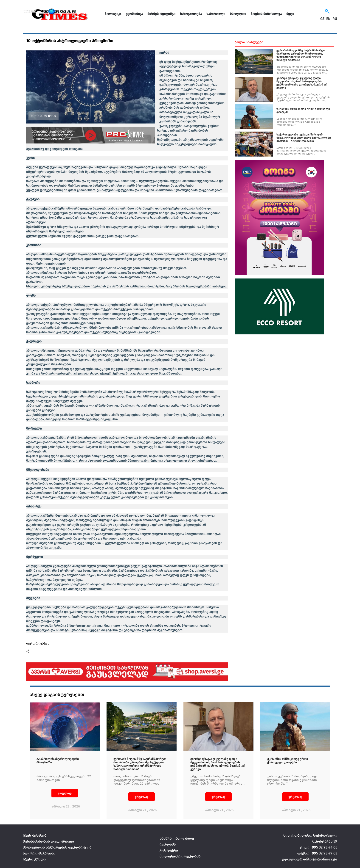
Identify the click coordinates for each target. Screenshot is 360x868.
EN (328, 19)
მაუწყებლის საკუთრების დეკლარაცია (57, 847)
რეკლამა (168, 844)
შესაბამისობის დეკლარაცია (48, 841)
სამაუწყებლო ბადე (177, 838)
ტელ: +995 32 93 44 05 (319, 847)
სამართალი (216, 14)
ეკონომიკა (134, 14)
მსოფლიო (238, 14)
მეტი (290, 14)
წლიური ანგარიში (39, 853)
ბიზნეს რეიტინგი (161, 14)
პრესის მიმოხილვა (266, 14)
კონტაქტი (169, 850)
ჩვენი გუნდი (34, 859)
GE (322, 19)
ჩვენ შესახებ (35, 835)
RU (335, 19)
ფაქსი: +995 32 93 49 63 (317, 853)
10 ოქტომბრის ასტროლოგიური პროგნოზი (70, 41)
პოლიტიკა (113, 14)
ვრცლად (65, 793)
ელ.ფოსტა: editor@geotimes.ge (310, 859)
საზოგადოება (191, 14)
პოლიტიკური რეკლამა (180, 856)
